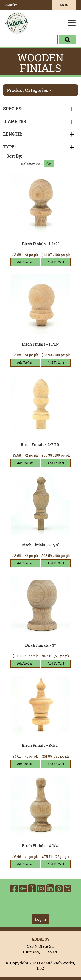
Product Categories (29, 90)
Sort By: (14, 156)
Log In (64, 5)
